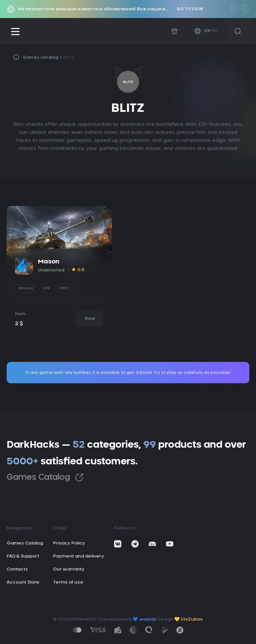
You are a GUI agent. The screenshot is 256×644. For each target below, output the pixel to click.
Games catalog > (43, 57)
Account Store (23, 582)
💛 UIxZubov (188, 619)
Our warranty (69, 569)
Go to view (190, 9)
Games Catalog (45, 478)
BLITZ (69, 57)
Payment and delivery (78, 556)
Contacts (17, 569)
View (90, 318)
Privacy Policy (69, 543)
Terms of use (68, 582)
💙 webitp (144, 619)
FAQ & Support (23, 556)
